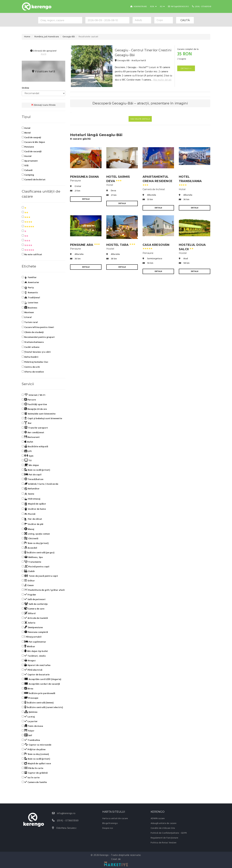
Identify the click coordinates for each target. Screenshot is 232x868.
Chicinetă (30, 539)
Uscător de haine (34, 509)
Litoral (27, 317)
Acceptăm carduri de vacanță (41, 684)
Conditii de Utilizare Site (163, 828)
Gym (28, 456)
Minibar (28, 647)
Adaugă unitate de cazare (164, 823)
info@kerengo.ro (178, 7)
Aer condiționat (33, 433)
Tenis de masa (32, 726)
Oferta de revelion (33, 372)
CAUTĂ (185, 20)
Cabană (27, 170)
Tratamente (31, 562)
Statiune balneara (33, 342)
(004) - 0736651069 (202, 7)
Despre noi (108, 828)
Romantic (30, 293)
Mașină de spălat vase (36, 764)
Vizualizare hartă (44, 72)
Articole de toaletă (35, 618)
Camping (28, 175)
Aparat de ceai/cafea (36, 665)
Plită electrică (32, 670)
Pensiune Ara (85, 245)
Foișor (28, 731)
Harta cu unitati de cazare (115, 819)
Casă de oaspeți (31, 138)
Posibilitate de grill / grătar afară (43, 590)
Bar (27, 423)
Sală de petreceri (34, 599)
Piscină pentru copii (36, 567)
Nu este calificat (32, 255)
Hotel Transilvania (190, 180)
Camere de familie (34, 782)
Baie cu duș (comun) (35, 754)
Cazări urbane (31, 347)
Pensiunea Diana (85, 177)
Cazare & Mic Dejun (33, 142)
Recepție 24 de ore (34, 409)
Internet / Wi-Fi (34, 395)
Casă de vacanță (32, 152)
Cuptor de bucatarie (36, 675)
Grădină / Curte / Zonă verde (40, 484)
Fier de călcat (32, 519)
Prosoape (30, 698)
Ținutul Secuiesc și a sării (36, 352)
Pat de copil (32, 475)
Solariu (29, 623)
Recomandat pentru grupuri (38, 337)
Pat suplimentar (34, 642)
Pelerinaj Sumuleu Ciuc (35, 362)
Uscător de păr (33, 524)
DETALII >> (186, 68)
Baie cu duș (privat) (35, 543)
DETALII (86, 199)
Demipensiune (32, 628)
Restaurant (31, 437)
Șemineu (30, 712)
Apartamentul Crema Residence (157, 180)
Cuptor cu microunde (36, 745)
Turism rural (30, 322)
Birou (28, 689)
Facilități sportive (34, 404)
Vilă (25, 166)
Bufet (28, 442)
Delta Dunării (30, 357)
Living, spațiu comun (36, 534)
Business (29, 308)
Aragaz (29, 661)
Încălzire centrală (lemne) (38, 703)
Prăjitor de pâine (34, 750)
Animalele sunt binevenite (39, 414)
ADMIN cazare (158, 819)
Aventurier (31, 283)
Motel (26, 133)
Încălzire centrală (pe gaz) (38, 553)
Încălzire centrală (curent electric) (42, 707)
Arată (43, 54)
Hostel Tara (121, 245)
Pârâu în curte (32, 768)
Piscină (29, 514)
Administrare (139, 7)
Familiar (29, 278)
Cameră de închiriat (34, 180)
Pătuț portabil (32, 637)
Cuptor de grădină (35, 773)
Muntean (28, 313)
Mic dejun (30, 465)
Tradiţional (31, 298)
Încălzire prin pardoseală (39, 693)
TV (27, 461)
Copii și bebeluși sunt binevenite (42, 419)
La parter (30, 721)
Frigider (29, 595)
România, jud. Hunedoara (46, 37)
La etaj (28, 717)
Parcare (29, 400)
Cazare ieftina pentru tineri (38, 327)
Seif (27, 735)
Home (27, 37)
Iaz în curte (31, 778)
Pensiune (28, 147)
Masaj (28, 529)
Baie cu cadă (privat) (36, 470)
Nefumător (31, 489)
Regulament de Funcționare (164, 838)
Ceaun (28, 585)
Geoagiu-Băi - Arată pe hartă (130, 61)
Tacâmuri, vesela (34, 656)
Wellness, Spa (32, 557)
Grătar (28, 581)
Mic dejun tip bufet (35, 651)
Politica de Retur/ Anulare (164, 843)
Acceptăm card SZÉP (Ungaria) (41, 679)
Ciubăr (28, 571)
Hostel (27, 156)
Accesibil (29, 548)
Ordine (25, 88)
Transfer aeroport (35, 428)
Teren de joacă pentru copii (40, 576)
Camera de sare (33, 609)
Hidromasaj (31, 499)
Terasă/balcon (33, 479)
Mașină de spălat (34, 504)
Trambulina (31, 740)
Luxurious (30, 303)
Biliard (29, 613)
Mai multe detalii (162, 80)
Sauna (28, 494)
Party (28, 288)
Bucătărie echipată (35, 447)
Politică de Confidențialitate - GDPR (169, 833)
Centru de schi (31, 367)
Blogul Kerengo (110, 823)
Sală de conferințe (35, 604)
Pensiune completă (35, 632)
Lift (27, 451)
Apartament (30, 161)
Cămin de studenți (33, 332)
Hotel (26, 128)
